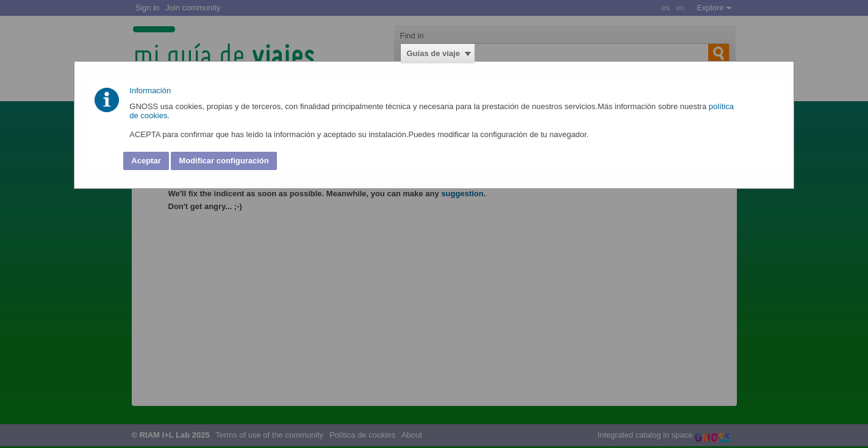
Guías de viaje (433, 53)
